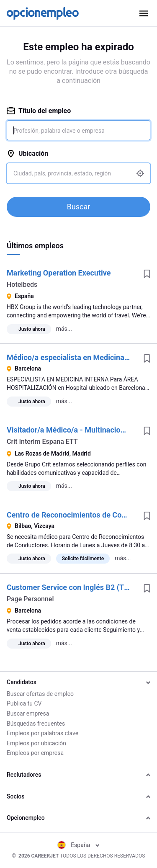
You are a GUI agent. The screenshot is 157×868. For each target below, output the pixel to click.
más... (64, 329)
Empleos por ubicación (36, 743)
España (78, 845)
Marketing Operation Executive (59, 273)
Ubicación (27, 153)
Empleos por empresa (35, 753)
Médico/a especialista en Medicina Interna (78, 357)
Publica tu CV (24, 703)
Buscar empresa (28, 713)
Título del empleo (39, 111)
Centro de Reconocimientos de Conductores (81, 515)
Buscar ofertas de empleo (40, 694)
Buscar (79, 207)
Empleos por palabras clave (42, 733)
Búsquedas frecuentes (36, 724)
